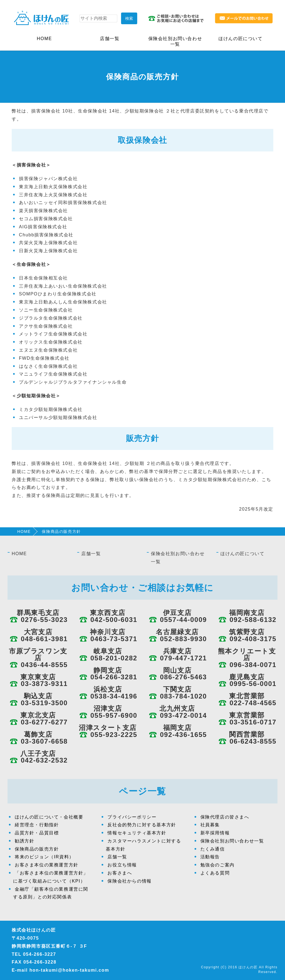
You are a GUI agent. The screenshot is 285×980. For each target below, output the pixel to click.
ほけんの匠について (240, 39)
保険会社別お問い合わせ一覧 (175, 41)
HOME (44, 39)
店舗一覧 (110, 39)
